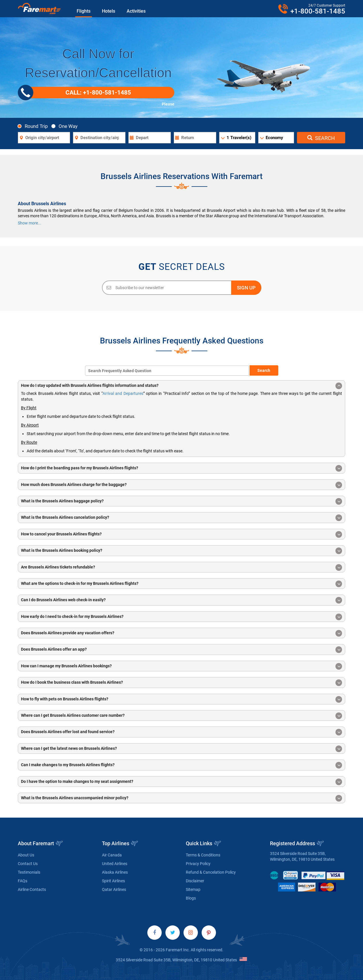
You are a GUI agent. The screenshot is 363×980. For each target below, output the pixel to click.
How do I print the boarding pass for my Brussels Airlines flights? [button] (181, 468)
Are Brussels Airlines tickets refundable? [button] (181, 567)
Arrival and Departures (123, 393)
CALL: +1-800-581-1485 (77, 93)
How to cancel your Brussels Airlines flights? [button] (181, 534)
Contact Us (28, 864)
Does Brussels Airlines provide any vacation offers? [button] (181, 633)
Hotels (109, 11)
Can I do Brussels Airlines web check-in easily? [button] (181, 600)
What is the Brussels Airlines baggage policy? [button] (181, 501)
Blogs (191, 898)
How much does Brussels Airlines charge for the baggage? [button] (181, 485)
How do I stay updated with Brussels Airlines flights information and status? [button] (181, 386)
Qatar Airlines (114, 889)
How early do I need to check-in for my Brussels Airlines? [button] (181, 617)
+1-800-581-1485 (318, 11)
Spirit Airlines (113, 881)
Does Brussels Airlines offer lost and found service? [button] (181, 732)
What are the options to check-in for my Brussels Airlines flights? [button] (181, 584)
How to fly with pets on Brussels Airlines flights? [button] (181, 699)
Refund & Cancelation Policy (211, 872)
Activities (136, 11)
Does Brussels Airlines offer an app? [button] (181, 650)
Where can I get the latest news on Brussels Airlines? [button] (181, 749)
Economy (274, 138)
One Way (66, 126)
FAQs (23, 881)
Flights (84, 11)
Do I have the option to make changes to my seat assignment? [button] (181, 782)
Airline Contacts (32, 889)
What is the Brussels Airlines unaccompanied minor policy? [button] (181, 798)
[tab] (181, 386)
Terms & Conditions (203, 855)
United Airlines (115, 864)
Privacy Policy (198, 864)
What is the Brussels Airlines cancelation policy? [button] (181, 518)
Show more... (30, 223)
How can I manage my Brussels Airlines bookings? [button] (181, 666)
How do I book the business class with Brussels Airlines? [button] (181, 683)
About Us (26, 855)
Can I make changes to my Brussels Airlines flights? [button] (181, 765)
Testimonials (29, 872)
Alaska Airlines (115, 872)
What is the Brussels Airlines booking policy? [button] (181, 551)
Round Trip (34, 126)
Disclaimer (195, 881)
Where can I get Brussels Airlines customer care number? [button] (181, 716)
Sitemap (193, 889)
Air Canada (112, 855)
